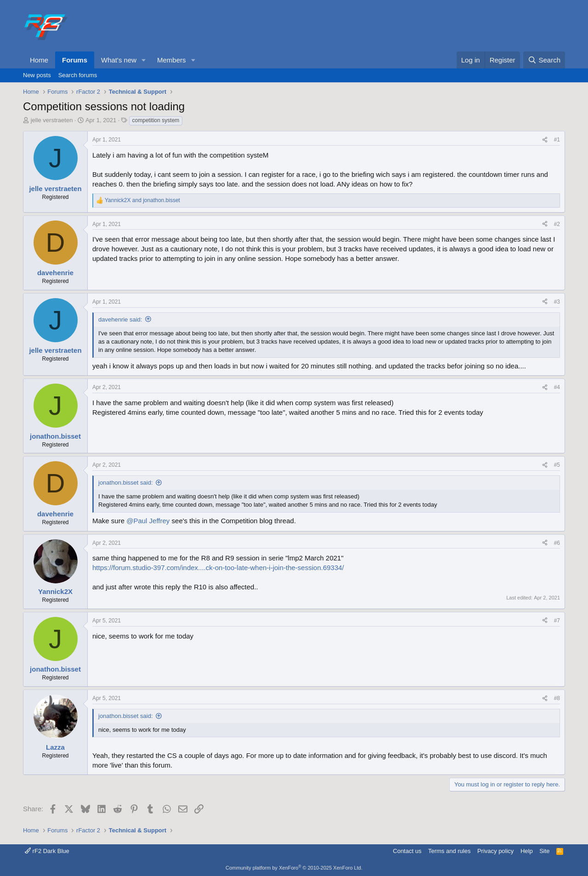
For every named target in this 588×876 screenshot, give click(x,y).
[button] (144, 60)
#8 (557, 698)
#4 (557, 387)
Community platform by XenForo (294, 868)
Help (527, 851)
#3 (557, 302)
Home (39, 60)
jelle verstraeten (52, 120)
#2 (557, 224)
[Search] (544, 60)
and (142, 200)
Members (172, 60)
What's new (119, 60)
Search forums (78, 75)
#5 (557, 465)
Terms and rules (449, 851)
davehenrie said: (120, 319)
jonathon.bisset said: (126, 483)
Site (544, 851)
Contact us (407, 851)
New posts (37, 75)
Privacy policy (495, 851)
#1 (557, 140)
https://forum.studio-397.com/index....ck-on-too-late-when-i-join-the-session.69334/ (218, 568)
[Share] (545, 140)
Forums (75, 60)
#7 (557, 621)
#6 (557, 543)
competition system (156, 120)
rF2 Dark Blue (47, 851)
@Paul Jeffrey (148, 521)
